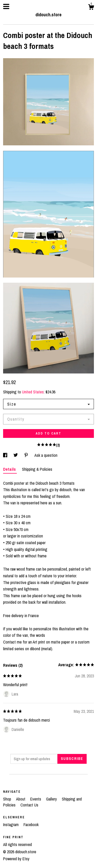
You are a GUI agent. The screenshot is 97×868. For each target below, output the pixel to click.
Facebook (31, 825)
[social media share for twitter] (16, 455)
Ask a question (46, 455)
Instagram (11, 825)
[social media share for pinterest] (27, 455)
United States (33, 392)
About (21, 799)
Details (10, 469)
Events (36, 799)
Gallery (52, 799)
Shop (8, 799)
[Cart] (91, 8)
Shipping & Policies (37, 469)
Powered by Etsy (16, 859)
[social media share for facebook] (6, 455)
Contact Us (29, 805)
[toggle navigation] (6, 6)
